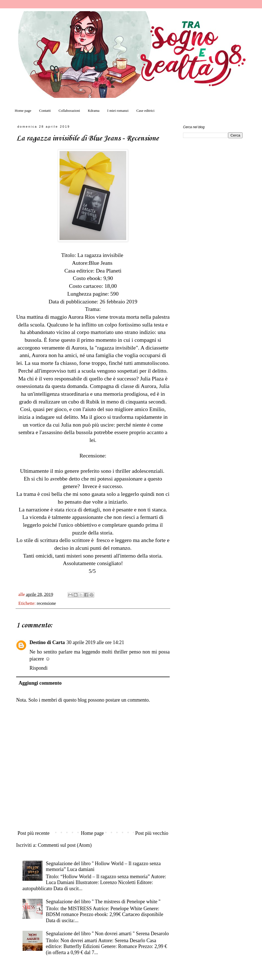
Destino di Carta (47, 642)
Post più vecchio (152, 833)
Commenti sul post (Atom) (65, 845)
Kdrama (94, 111)
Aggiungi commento (40, 683)
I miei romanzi (118, 111)
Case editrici (145, 111)
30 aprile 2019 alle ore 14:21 (95, 642)
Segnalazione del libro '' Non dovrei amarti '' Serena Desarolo (107, 934)
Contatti (45, 111)
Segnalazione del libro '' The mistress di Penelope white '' (103, 902)
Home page (23, 111)
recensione (46, 603)
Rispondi (39, 668)
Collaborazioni (69, 111)
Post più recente (34, 833)
